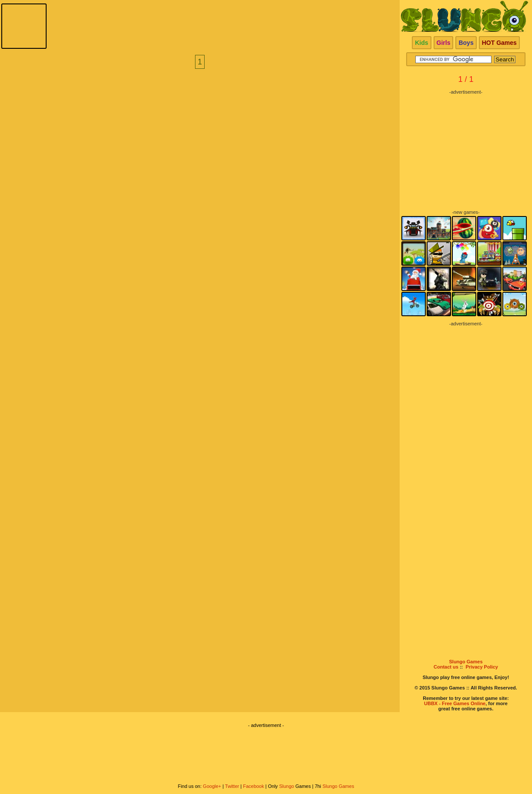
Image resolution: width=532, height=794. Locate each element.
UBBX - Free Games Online (455, 703)
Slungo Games (466, 662)
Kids (421, 43)
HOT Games (499, 43)
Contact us (446, 667)
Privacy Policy (482, 667)
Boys (466, 43)
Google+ (212, 786)
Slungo (286, 786)
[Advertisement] (466, 149)
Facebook (253, 786)
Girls (444, 43)
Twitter (232, 786)
